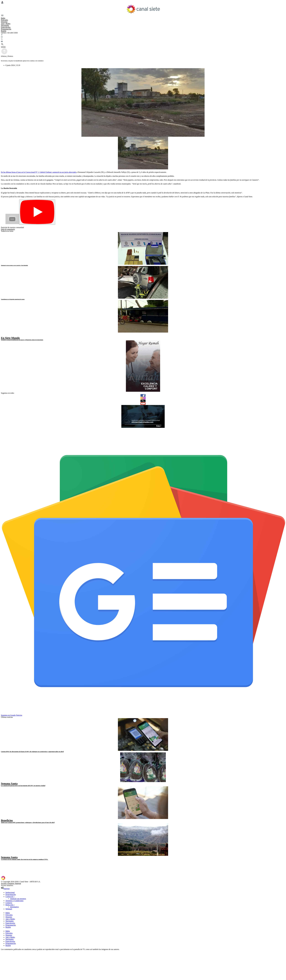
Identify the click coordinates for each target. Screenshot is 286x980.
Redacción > (10, 905)
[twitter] (143, 401)
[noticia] (143, 248)
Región (4, 31)
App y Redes (6, 24)
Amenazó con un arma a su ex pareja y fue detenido (14, 265)
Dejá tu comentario (8, 229)
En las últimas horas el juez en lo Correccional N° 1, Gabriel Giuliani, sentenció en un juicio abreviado (39, 172)
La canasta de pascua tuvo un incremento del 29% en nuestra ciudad (23, 786)
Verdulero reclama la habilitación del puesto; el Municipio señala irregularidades (22, 340)
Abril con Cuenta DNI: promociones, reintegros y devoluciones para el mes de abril (28, 822)
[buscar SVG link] (143, 44)
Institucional (10, 892)
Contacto (9, 903)
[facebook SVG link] (143, 35)
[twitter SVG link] (143, 39)
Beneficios (7, 820)
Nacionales (5, 25)
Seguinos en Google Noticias (12, 715)
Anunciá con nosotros (18, 899)
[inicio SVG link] (143, 878)
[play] (3, 335)
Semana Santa (9, 783)
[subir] (4, 54)
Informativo (14, 907)
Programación (6, 29)
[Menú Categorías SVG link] (143, 16)
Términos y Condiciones (14, 901)
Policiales (4, 20)
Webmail (9, 909)
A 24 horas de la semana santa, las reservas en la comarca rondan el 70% (25, 859)
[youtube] (143, 404)
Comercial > (10, 897)
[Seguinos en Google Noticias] (143, 713)
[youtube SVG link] (143, 42)
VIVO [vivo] (3, 47)
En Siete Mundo (10, 338)
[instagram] (143, 398)
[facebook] (143, 395)
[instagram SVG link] (143, 37)
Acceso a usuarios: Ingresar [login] (11, 883)
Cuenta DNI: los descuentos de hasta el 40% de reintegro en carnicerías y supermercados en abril (32, 752)
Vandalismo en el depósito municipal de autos (13, 299)
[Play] (37, 212)
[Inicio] (143, 9)
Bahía (3, 18)
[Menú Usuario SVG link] (143, 3)
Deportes (4, 22)
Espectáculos (6, 27)
